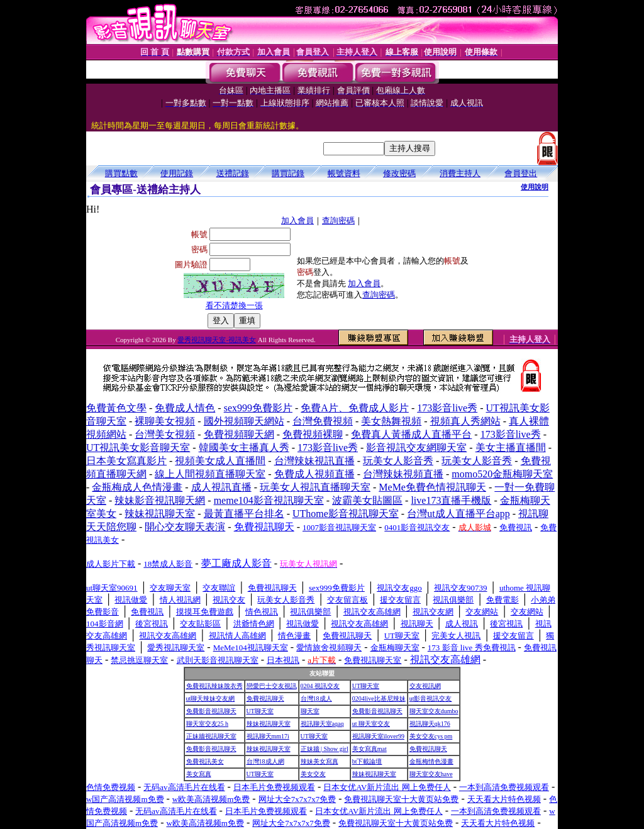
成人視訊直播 (221, 487)
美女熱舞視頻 (391, 421)
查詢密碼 (338, 220)
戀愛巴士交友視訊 (272, 686)
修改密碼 (399, 173)
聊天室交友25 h (208, 724)
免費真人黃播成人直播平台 (411, 434)
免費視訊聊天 (265, 698)
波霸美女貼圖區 (367, 500)
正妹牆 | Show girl (325, 749)
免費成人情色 (185, 408)
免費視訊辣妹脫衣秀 (214, 686)
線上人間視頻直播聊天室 (210, 474)
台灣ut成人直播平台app (458, 514)
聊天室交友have (431, 774)
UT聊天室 (366, 686)
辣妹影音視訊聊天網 (160, 500)
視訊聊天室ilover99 (378, 736)
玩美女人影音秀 (398, 461)
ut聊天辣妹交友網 (211, 698)
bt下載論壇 (367, 761)
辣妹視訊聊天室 (160, 514)
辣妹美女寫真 (319, 761)
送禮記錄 (233, 173)
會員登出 (521, 173)
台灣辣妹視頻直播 (403, 474)
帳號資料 (344, 173)
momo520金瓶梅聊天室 (502, 474)
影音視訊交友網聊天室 (416, 448)
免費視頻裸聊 (313, 434)
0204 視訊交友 (320, 686)
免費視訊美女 (205, 761)
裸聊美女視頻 (165, 421)
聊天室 (310, 711)
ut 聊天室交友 (371, 724)
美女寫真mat (369, 749)
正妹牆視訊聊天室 (211, 736)
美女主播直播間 (511, 448)
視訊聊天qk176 (430, 724)
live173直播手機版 (451, 500)
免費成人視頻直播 (314, 474)
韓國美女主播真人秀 (244, 448)
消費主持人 (460, 173)
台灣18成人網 (265, 761)
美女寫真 (199, 774)
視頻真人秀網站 (465, 421)
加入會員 (297, 220)
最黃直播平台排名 (244, 514)
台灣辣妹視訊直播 (314, 461)
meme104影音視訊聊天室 (269, 500)
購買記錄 (288, 173)
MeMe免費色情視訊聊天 (432, 487)
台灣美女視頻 (165, 434)
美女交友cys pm (431, 736)
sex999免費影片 (258, 408)
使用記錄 (177, 173)
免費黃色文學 (116, 408)
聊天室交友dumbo (434, 711)
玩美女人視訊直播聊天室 (315, 487)
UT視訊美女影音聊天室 (138, 448)
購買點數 (121, 173)
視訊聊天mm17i (268, 736)
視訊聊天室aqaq (322, 724)
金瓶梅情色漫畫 (431, 761)
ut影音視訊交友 (431, 698)
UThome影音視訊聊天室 (346, 514)
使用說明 (535, 187)
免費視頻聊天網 (239, 434)
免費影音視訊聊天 (211, 711)
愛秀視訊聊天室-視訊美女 (217, 340)
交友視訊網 (425, 686)
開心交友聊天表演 (185, 527)
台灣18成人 (316, 698)
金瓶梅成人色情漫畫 (137, 487)
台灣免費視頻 (323, 421)
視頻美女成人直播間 (220, 461)
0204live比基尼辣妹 (379, 698)
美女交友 (313, 774)
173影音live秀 (447, 408)
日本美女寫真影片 (126, 461)
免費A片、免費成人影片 (355, 408)
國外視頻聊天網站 (244, 421)
